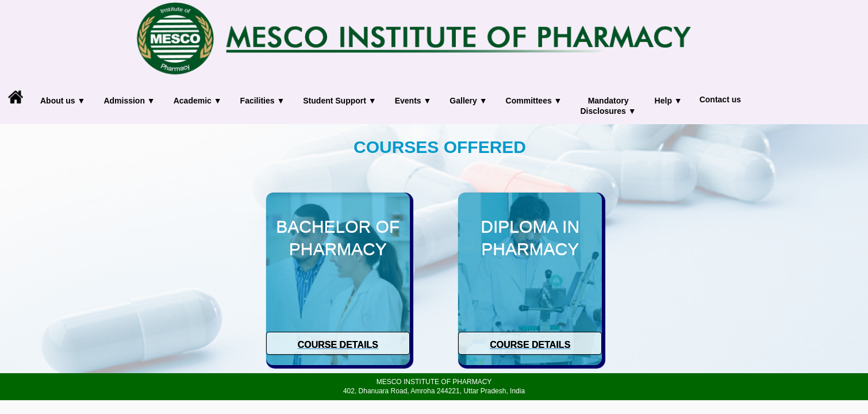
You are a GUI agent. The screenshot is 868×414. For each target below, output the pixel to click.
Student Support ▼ (339, 101)
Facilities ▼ (263, 101)
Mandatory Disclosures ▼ (608, 106)
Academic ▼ (198, 101)
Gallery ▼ (468, 101)
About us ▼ (63, 101)
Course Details (338, 345)
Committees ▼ (534, 101)
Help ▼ (669, 101)
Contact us (720, 99)
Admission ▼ (129, 101)
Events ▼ (413, 101)
